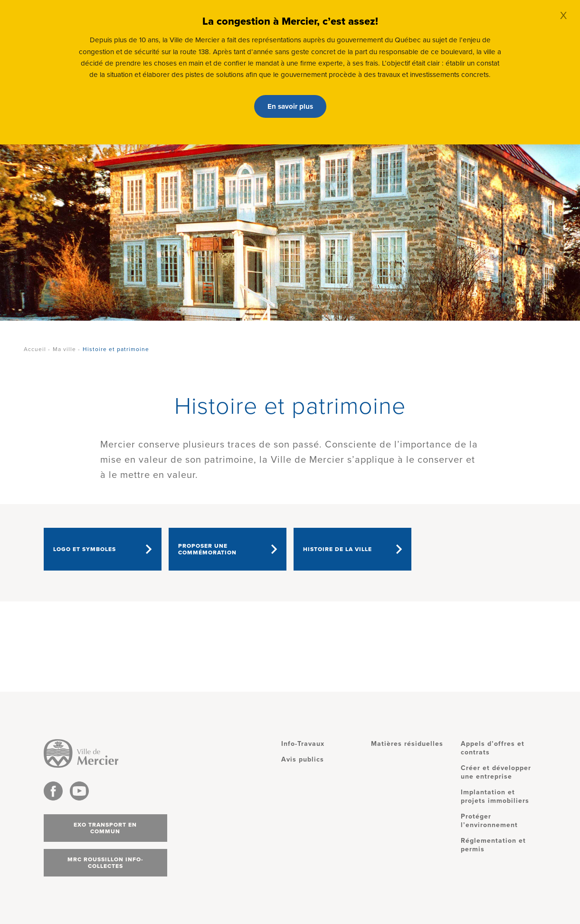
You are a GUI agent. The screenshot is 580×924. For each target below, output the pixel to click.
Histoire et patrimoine (116, 349)
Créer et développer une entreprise (496, 772)
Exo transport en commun (105, 828)
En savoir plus (290, 106)
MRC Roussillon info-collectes (105, 863)
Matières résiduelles (407, 744)
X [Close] (563, 16)
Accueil (35, 349)
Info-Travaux (303, 744)
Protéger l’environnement (489, 821)
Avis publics (303, 759)
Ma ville (64, 349)
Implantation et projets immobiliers (495, 796)
